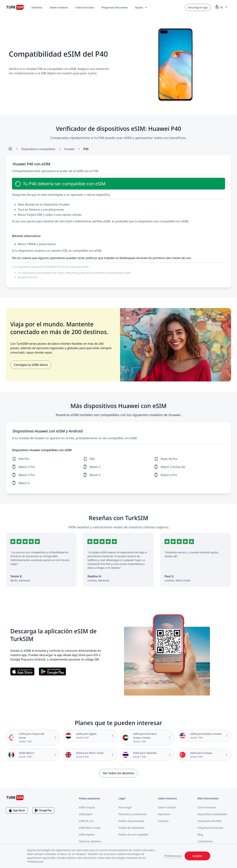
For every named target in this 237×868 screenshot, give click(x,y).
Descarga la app (198, 7)
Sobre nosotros (59, 7)
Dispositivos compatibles (38, 149)
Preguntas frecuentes (115, 7)
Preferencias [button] (173, 856)
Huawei (69, 149)
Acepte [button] (197, 856)
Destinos (37, 7)
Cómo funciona (85, 7)
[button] (142, 7)
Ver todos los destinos (118, 773)
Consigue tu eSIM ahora (31, 365)
